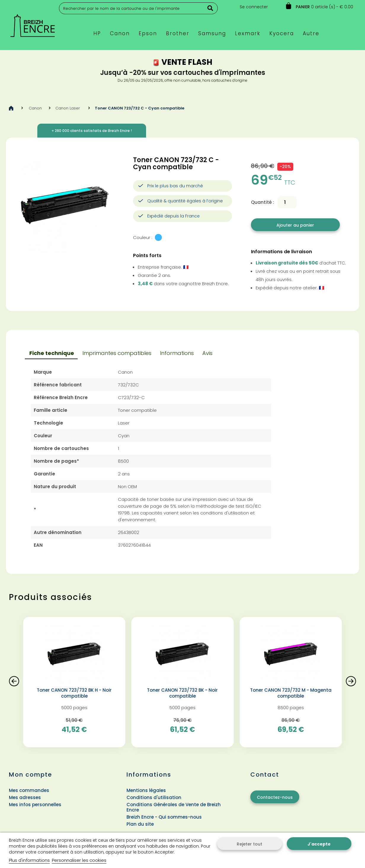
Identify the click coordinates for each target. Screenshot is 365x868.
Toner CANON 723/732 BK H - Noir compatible (74, 693)
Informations (177, 353)
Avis (207, 353)
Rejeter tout (249, 844)
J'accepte (319, 844)
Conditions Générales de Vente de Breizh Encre (174, 807)
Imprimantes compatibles (117, 353)
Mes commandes (29, 790)
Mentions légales (146, 790)
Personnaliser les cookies (79, 860)
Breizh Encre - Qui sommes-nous (164, 817)
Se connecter (254, 7)
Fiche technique (52, 353)
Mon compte (31, 775)
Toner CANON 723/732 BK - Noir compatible (182, 693)
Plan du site (140, 824)
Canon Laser (68, 108)
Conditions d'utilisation (154, 797)
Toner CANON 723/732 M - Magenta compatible (291, 693)
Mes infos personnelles (35, 805)
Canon (35, 108)
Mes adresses (25, 797)
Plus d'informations (29, 860)
